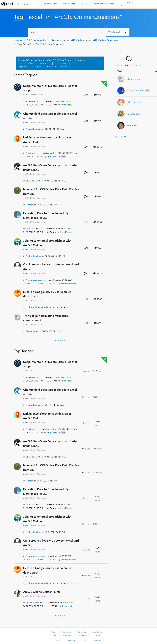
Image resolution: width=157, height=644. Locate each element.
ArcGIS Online (75, 40)
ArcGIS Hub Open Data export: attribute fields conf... (50, 168)
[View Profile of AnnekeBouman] (33, 129)
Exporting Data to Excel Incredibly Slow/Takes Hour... (46, 215)
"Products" (45, 63)
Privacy (58, 641)
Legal (85, 641)
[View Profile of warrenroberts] (33, 603)
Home (18, 40)
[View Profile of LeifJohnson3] (134, 102)
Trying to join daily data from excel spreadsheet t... (46, 318)
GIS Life (84, 4)
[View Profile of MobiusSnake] (53, 156)
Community (23, 4)
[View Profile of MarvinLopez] (32, 331)
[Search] (67, 32)
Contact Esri (97, 641)
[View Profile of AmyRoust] (31, 101)
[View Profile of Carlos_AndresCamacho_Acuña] (41, 307)
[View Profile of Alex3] (29, 153)
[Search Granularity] (118, 32)
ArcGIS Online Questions (104, 40)
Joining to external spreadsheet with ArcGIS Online (47, 243)
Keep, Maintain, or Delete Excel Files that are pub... (50, 88)
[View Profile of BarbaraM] (31, 229)
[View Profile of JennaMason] (66, 232)
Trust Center (72, 641)
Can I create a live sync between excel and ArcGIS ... (51, 267)
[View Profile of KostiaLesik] (67, 606)
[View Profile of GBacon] (30, 205)
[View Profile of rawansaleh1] (133, 114)
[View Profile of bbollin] (63, 105)
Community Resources (103, 4)
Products (57, 40)
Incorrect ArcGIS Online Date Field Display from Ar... (51, 192)
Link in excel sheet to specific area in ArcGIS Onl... (47, 140)
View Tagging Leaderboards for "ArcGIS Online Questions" (129, 65)
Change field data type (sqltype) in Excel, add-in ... (50, 116)
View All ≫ (60, 341)
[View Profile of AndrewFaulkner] (34, 256)
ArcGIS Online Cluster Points (42, 592)
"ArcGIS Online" (26, 63)
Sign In (129, 4)
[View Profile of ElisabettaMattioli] (34, 181)
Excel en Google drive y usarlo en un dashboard (47, 294)
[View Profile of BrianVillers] (133, 125)
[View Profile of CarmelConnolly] (135, 90)
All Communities (49, 4)
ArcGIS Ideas (68, 4)
